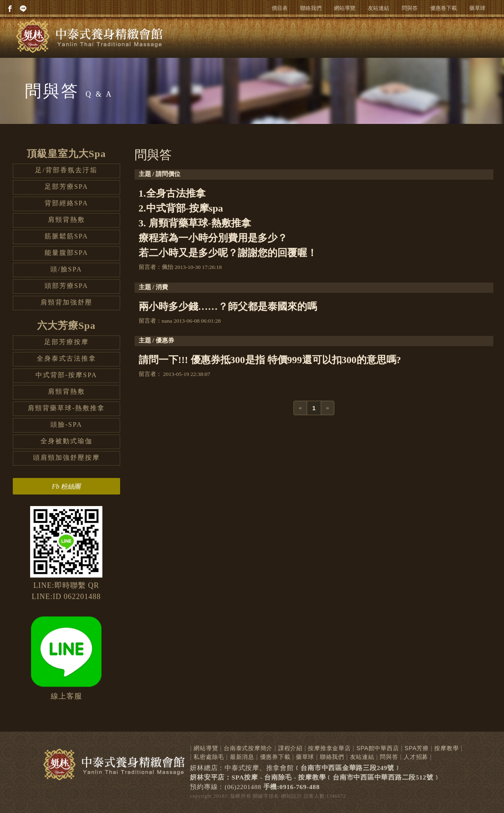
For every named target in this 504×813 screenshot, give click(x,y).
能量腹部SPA (66, 253)
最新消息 (242, 757)
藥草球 (477, 8)
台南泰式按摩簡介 (248, 748)
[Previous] (301, 408)
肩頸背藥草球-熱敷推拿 (66, 408)
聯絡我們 (311, 8)
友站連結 (379, 8)
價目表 (280, 8)
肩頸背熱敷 (66, 220)
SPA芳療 (417, 748)
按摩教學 (446, 748)
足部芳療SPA (66, 187)
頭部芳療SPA (66, 286)
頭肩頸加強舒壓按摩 (66, 458)
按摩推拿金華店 (329, 748)
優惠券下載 (275, 757)
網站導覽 (345, 8)
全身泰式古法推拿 (66, 358)
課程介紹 (290, 748)
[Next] (328, 408)
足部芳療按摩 (66, 342)
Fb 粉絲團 (66, 486)
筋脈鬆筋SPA (66, 236)
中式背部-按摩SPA (66, 375)
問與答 (410, 8)
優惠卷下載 (444, 8)
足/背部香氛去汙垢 (66, 170)
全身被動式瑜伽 (66, 441)
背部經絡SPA (66, 203)
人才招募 (416, 757)
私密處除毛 (209, 757)
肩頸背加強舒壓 (66, 302)
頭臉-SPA (66, 424)
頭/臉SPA (66, 269)
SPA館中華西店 (377, 748)
